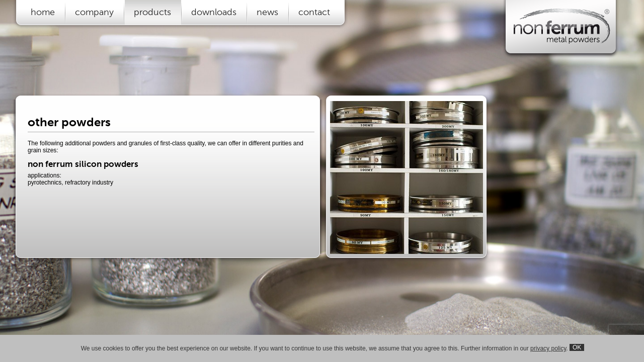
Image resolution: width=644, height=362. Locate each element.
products (152, 12)
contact (314, 12)
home (43, 12)
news (267, 12)
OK (577, 347)
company (94, 12)
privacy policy (548, 348)
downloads (214, 12)
